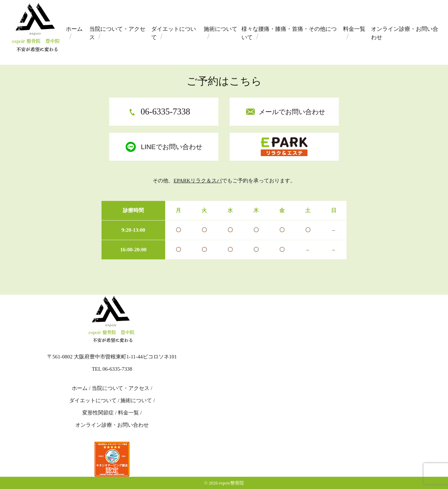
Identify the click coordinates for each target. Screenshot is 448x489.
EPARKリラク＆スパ (198, 181)
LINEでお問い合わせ (171, 147)
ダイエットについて (174, 33)
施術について (220, 29)
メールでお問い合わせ (292, 112)
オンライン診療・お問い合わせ (405, 33)
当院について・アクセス (117, 33)
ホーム (74, 29)
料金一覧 (354, 29)
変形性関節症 (98, 413)
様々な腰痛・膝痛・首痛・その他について (289, 33)
